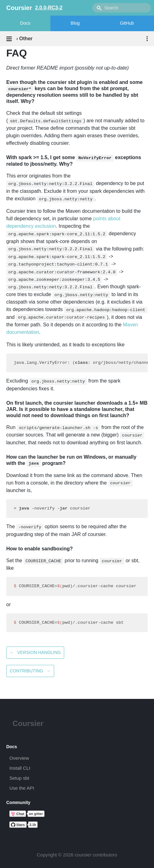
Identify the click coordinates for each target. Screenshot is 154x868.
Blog (75, 23)
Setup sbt (19, 778)
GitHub (127, 23)
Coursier (28, 723)
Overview (19, 758)
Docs (25, 23)
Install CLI (20, 768)
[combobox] (122, 8)
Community (18, 802)
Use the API (22, 788)
